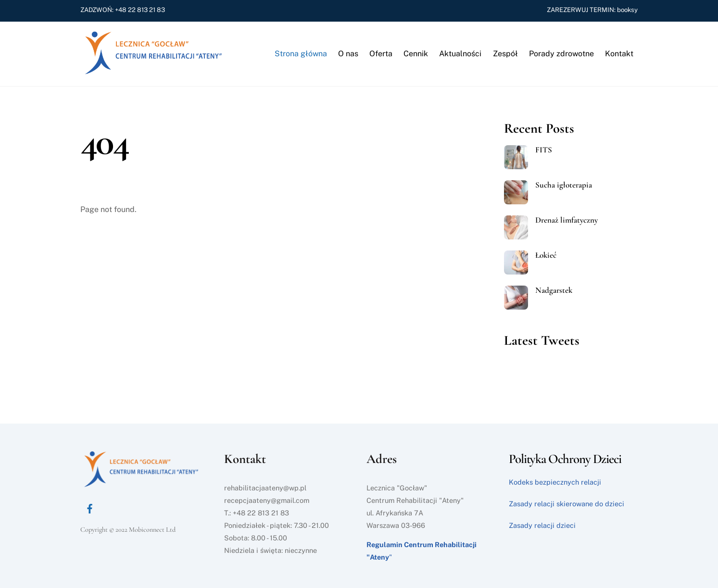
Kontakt (619, 54)
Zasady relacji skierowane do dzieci (567, 504)
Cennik (416, 54)
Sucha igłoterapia (564, 185)
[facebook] (90, 507)
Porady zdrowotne (561, 54)
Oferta (381, 54)
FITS (544, 150)
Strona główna (301, 54)
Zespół (505, 54)
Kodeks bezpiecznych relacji (555, 482)
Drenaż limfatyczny (567, 220)
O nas (348, 54)
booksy (627, 10)
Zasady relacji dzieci (542, 525)
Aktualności (460, 54)
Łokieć (546, 255)
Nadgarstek (554, 290)
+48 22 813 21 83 (140, 10)
